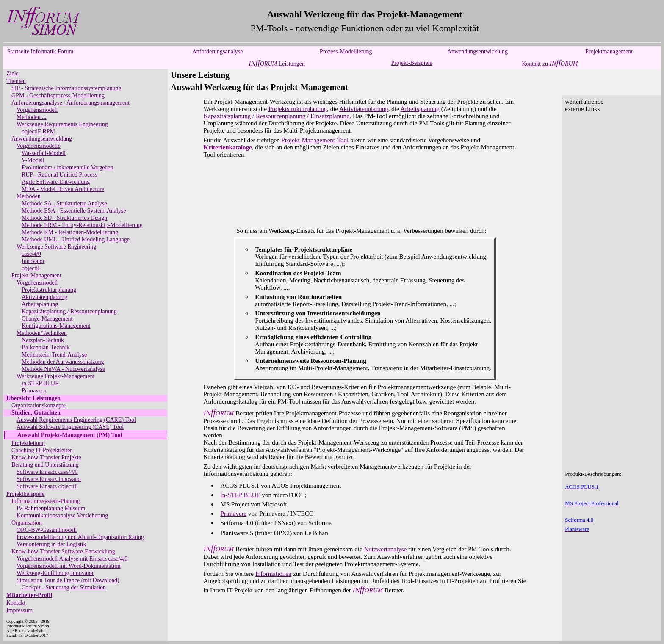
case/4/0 (31, 254)
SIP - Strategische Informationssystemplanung (66, 88)
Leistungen (277, 64)
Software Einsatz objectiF (47, 486)
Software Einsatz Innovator (49, 479)
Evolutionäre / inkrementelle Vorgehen (68, 167)
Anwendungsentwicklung (477, 51)
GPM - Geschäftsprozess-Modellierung (58, 95)
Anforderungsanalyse (218, 51)
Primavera (34, 391)
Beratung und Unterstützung (45, 465)
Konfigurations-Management (56, 326)
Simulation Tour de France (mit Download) (68, 580)
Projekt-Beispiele (412, 63)
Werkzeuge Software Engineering (57, 247)
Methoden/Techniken (42, 333)
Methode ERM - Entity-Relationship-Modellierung (82, 225)
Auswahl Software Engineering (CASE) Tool (70, 427)
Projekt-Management (36, 275)
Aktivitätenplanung (44, 297)
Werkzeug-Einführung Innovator (55, 573)
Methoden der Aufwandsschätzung (63, 362)
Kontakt (16, 603)
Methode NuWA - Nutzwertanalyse (63, 369)
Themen (16, 81)
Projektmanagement (609, 51)
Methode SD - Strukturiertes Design (64, 218)
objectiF (31, 268)
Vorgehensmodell (37, 110)
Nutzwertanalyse (385, 549)
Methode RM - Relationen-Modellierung (70, 232)
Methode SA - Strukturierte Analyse (64, 203)
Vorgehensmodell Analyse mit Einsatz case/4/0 (72, 559)
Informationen (274, 574)
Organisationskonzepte (39, 405)
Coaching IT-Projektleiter (42, 450)
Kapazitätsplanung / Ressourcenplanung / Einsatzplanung (277, 116)
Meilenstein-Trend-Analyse (54, 355)
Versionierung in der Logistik (51, 544)
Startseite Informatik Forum (40, 51)
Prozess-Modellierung (346, 51)
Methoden (32, 117)
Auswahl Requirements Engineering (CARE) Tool (76, 420)
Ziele (12, 73)
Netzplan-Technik (43, 340)
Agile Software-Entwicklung (56, 182)
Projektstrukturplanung (49, 290)
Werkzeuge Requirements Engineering (62, 124)
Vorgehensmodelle (39, 146)
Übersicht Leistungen (33, 398)
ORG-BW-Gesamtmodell (47, 530)
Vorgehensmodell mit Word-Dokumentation (68, 566)
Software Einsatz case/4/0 (47, 472)
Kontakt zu (550, 64)
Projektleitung (28, 443)
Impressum (19, 610)
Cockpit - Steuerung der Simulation (64, 587)
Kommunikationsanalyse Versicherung (62, 515)
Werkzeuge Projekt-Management (55, 376)
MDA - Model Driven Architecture (63, 189)
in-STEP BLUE (40, 383)
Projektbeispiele (25, 494)
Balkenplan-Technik (46, 347)
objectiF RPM (38, 131)
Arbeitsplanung (40, 304)
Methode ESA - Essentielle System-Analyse (74, 211)
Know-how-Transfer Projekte (46, 457)
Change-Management (47, 319)
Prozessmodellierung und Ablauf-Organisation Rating (80, 537)
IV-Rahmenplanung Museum (51, 508)
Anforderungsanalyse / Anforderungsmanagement (71, 103)
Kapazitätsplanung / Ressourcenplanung (69, 311)
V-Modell (33, 160)
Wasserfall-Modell (44, 153)
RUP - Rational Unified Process (59, 175)
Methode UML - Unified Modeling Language (76, 239)
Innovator (33, 261)
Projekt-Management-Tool (315, 140)
